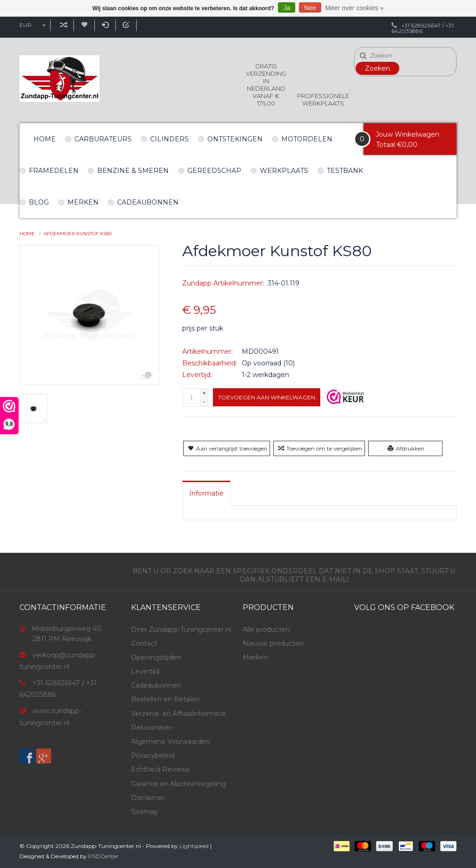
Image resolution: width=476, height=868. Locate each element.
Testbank (345, 171)
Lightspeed (194, 846)
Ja (287, 8)
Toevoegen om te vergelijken (319, 448)
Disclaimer (148, 798)
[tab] (206, 493)
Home (45, 139)
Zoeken (377, 68)
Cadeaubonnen (148, 202)
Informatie (206, 493)
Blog (39, 202)
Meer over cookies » (354, 8)
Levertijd (145, 671)
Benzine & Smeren (133, 171)
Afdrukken (405, 448)
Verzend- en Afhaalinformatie (178, 714)
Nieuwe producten (273, 643)
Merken (83, 202)
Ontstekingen (235, 139)
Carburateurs (103, 139)
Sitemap (145, 812)
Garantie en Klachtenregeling (178, 784)
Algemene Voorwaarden (171, 742)
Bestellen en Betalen (165, 699)
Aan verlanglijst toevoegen (227, 448)
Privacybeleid (153, 755)
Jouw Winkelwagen (407, 134)
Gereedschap (214, 171)
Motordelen (307, 139)
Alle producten (266, 629)
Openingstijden (156, 657)
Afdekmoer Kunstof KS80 (78, 234)
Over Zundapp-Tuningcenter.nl (181, 629)
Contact (144, 643)
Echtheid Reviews (160, 769)
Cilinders (169, 139)
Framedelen (54, 171)
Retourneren (152, 728)
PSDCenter (103, 856)
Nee (310, 8)
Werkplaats (284, 171)
